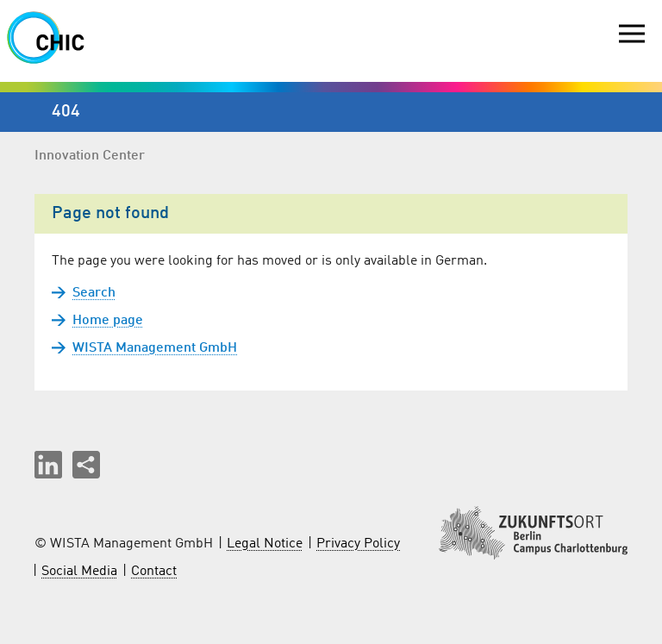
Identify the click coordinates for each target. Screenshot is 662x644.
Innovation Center (90, 156)
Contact (154, 572)
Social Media (79, 572)
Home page (108, 321)
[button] (48, 465)
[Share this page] (86, 465)
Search (94, 293)
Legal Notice (265, 544)
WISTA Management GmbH (155, 348)
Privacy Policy (358, 544)
